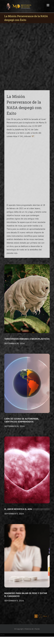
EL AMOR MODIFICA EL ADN (18, 509)
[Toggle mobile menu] (48, 5)
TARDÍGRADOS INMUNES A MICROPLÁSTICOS (27, 339)
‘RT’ (33, 136)
